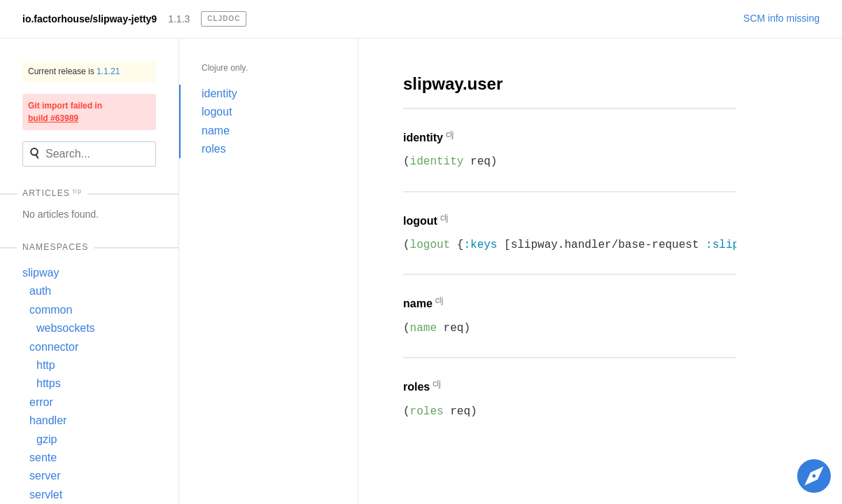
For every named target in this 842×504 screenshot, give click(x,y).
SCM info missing (781, 18)
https (49, 383)
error (41, 402)
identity (219, 93)
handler (48, 420)
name (216, 131)
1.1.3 (179, 19)
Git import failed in (65, 112)
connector (54, 347)
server (45, 476)
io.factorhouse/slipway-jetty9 (90, 19)
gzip (47, 439)
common (51, 310)
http (46, 365)
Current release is (74, 71)
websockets (66, 328)
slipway (41, 273)
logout (217, 112)
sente (43, 457)
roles (214, 149)
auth (40, 291)
